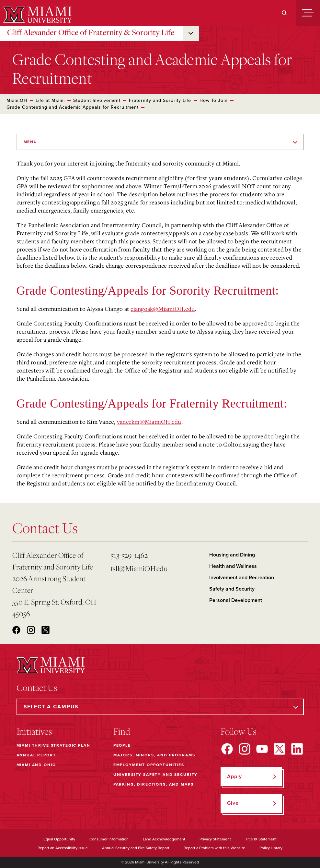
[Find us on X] (280, 749)
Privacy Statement (215, 839)
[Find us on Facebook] (227, 749)
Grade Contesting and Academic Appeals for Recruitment (73, 107)
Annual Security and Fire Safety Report (136, 848)
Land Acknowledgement (164, 839)
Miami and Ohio (36, 765)
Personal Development (236, 600)
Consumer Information (109, 839)
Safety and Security (232, 589)
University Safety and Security (156, 775)
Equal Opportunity (59, 839)
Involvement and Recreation (242, 578)
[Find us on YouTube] (262, 749)
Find (122, 731)
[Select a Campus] (160, 707)
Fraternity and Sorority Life (160, 100)
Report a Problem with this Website (214, 848)
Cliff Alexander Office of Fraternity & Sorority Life (91, 32)
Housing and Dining (232, 555)
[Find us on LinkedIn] (297, 749)
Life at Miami (50, 100)
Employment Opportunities (149, 765)
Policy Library (271, 848)
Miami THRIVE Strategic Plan (53, 745)
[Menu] (308, 13)
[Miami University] (37, 15)
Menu (30, 142)
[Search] (284, 13)
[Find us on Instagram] (245, 749)
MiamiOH (17, 100)
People (122, 745)
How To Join (214, 100)
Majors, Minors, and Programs (154, 755)
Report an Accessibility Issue (63, 848)
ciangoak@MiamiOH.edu (163, 309)
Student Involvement (97, 100)
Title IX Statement (261, 839)
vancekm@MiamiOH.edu (149, 422)
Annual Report (36, 755)
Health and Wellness (233, 566)
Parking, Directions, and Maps (154, 784)
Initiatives (34, 731)
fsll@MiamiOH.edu (139, 568)
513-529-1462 (129, 555)
